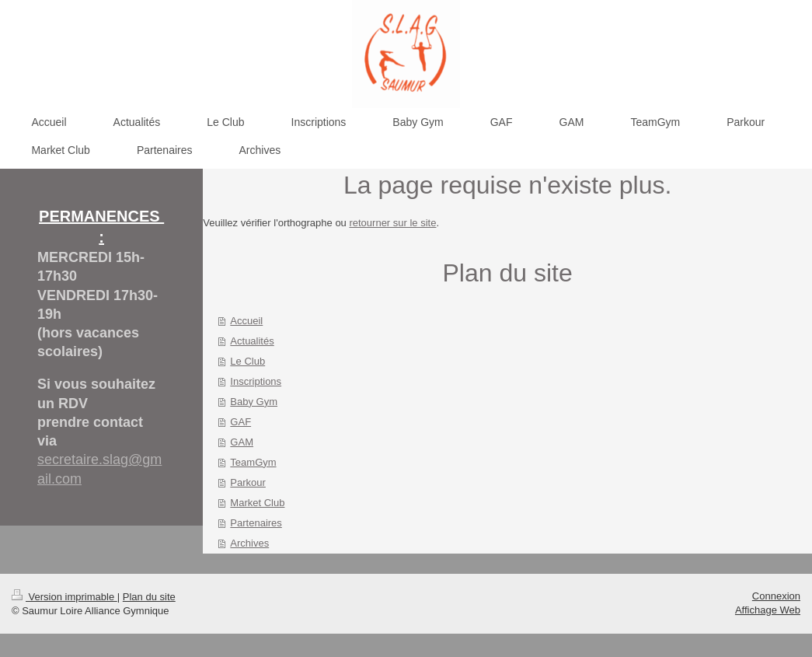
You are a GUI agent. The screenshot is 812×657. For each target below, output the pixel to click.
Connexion (776, 596)
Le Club (247, 361)
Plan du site (149, 597)
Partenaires (256, 523)
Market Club (257, 503)
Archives (249, 543)
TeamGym (253, 462)
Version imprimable (64, 597)
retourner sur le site (392, 223)
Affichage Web (768, 610)
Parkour (248, 482)
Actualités (252, 341)
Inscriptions (256, 381)
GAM (242, 442)
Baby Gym (254, 402)
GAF (240, 422)
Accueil (246, 321)
